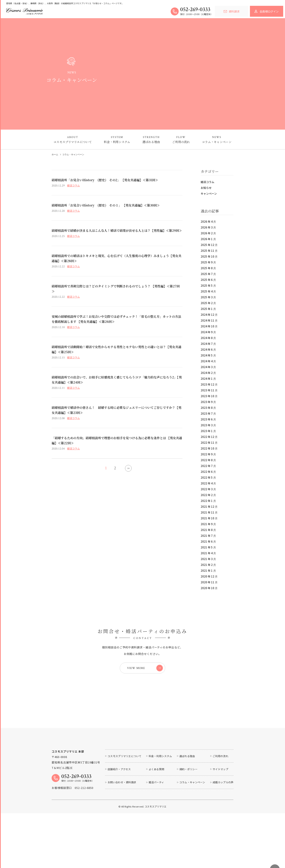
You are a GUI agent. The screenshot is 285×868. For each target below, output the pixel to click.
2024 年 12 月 (209, 315)
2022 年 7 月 (208, 466)
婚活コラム (207, 182)
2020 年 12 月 (209, 576)
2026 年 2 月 (208, 233)
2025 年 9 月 (208, 262)
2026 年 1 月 (208, 239)
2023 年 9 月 (208, 402)
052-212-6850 (84, 814)
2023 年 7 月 (208, 413)
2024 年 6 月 (208, 349)
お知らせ (206, 188)
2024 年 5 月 (208, 355)
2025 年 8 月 (208, 268)
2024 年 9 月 (208, 332)
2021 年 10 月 (209, 518)
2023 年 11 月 (209, 390)
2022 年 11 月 (209, 443)
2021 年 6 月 (208, 541)
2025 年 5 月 (208, 285)
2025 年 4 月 (208, 291)
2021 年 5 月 (208, 547)
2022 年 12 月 (209, 437)
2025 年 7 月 (208, 274)
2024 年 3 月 (208, 367)
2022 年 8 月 (208, 460)
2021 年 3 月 (208, 559)
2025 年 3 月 (208, 297)
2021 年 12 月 (209, 507)
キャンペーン (209, 194)
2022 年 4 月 (208, 483)
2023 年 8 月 (208, 408)
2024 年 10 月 (209, 326)
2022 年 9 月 (208, 454)
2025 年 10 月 (209, 256)
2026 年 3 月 (208, 227)
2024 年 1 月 (208, 379)
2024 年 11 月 (209, 320)
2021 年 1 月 (208, 571)
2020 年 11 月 (209, 582)
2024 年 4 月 (208, 361)
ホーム (55, 155)
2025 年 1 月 (208, 309)
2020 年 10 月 (209, 588)
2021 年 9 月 (208, 524)
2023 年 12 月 (209, 384)
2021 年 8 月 (208, 530)
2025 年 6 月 (208, 280)
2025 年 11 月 (209, 251)
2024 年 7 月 (208, 344)
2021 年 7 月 (208, 536)
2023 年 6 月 (208, 419)
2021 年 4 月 (208, 553)
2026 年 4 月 (208, 221)
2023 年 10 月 (209, 396)
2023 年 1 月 (208, 431)
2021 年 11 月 (209, 512)
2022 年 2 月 (208, 495)
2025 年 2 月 (208, 303)
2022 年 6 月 (208, 472)
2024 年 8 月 (208, 338)
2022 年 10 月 (209, 448)
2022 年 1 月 (208, 501)
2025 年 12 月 (209, 245)
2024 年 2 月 (208, 373)
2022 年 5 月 (208, 477)
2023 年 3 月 (208, 425)
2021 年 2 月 (208, 565)
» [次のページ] (128, 468)
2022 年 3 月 (208, 489)
